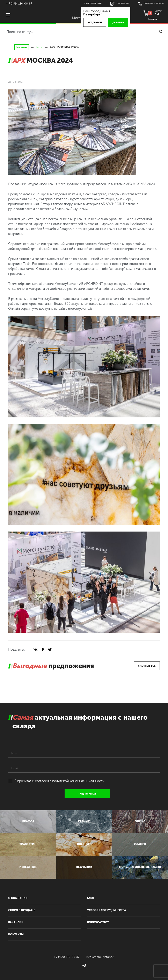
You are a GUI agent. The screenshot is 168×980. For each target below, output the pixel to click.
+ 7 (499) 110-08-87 (19, 4)
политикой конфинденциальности (78, 781)
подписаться (87, 794)
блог (91, 898)
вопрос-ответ (98, 922)
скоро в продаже (22, 910)
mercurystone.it (80, 309)
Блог (39, 47)
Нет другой (95, 23)
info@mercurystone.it (100, 957)
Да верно (118, 23)
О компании (18, 898)
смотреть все (147, 666)
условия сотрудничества (107, 910)
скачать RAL (120, 4)
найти (161, 32)
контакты (16, 934)
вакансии (16, 922)
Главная (22, 47)
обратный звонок (151, 4)
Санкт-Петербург (93, 3)
